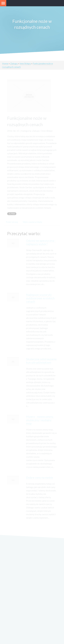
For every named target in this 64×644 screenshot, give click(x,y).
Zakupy (14, 63)
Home (5, 63)
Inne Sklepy (25, 63)
